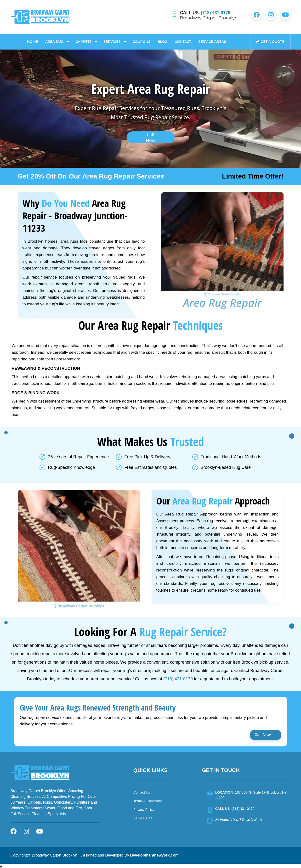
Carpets (83, 40)
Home (33, 40)
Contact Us (142, 791)
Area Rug (54, 40)
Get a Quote (270, 40)
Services (112, 40)
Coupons (141, 40)
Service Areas (212, 40)
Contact (183, 40)
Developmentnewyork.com (154, 854)
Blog (162, 40)
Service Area (143, 817)
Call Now (266, 734)
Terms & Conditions (148, 800)
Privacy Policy (144, 808)
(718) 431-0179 (178, 677)
